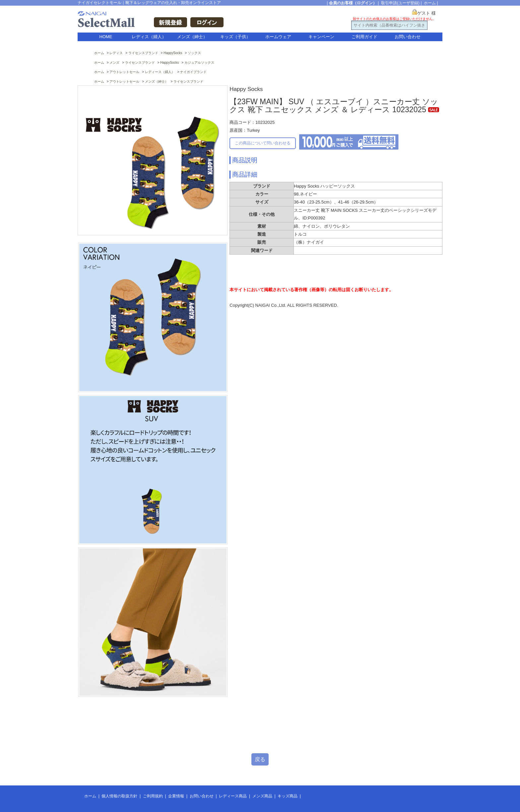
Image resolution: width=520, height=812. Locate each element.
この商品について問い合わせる (263, 143)
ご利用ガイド (364, 37)
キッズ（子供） (235, 37)
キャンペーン (321, 37)
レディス (116, 53)
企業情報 (176, 796)
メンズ (114, 63)
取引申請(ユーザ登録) (400, 3)
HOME (106, 37)
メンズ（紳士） (192, 37)
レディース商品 (233, 796)
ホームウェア (278, 37)
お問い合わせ (408, 37)
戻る (260, 759)
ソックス (194, 53)
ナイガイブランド (193, 72)
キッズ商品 (288, 796)
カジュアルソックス (199, 63)
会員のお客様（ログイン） (353, 3)
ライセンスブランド (143, 53)
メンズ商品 (262, 796)
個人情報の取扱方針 (119, 796)
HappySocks (173, 53)
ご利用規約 (153, 796)
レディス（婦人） (149, 37)
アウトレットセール (124, 72)
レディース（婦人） (160, 72)
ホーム (430, 3)
